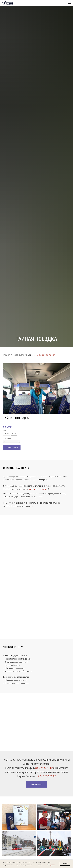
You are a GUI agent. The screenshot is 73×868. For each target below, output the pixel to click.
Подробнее (52, 865)
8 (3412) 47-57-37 (44, 768)
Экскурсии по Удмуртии (47, 355)
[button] (37, 784)
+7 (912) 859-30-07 (46, 777)
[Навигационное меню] (69, 3)
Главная (6, 355)
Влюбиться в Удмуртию (23, 355)
